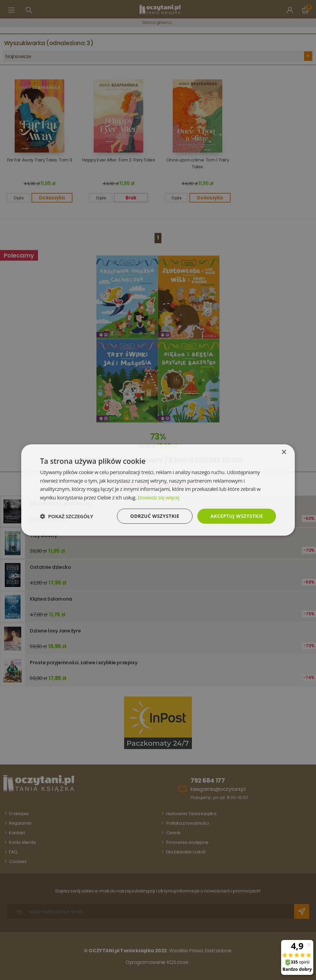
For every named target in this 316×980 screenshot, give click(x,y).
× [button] (284, 452)
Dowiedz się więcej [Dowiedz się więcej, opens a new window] (158, 497)
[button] (67, 516)
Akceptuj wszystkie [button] (237, 516)
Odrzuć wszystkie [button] (155, 516)
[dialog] (158, 490)
